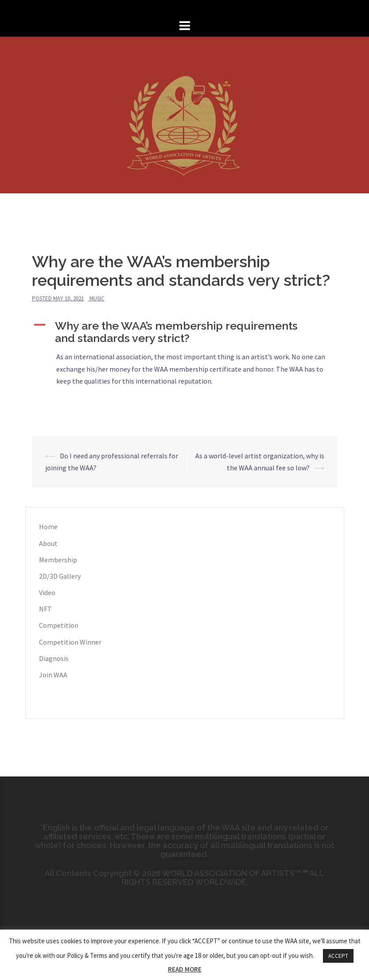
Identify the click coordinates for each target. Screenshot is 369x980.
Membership (58, 560)
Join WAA (53, 675)
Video (47, 592)
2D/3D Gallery (60, 576)
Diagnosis (54, 658)
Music (97, 298)
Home (48, 527)
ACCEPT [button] (338, 956)
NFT (45, 609)
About (48, 543)
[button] (185, 332)
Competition (59, 625)
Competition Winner (70, 642)
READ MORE (185, 969)
